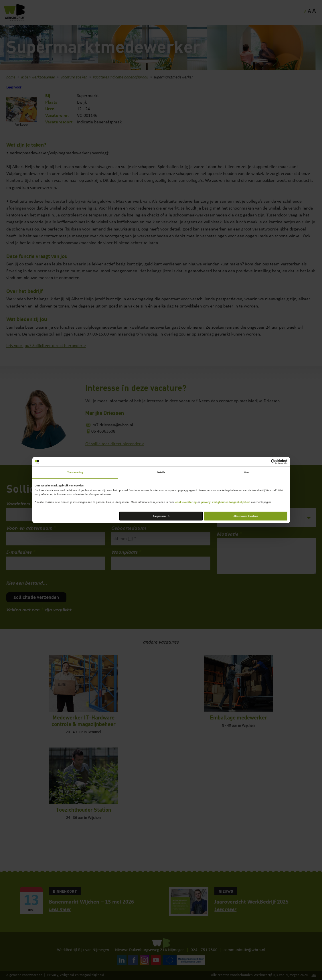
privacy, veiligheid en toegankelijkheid (226, 502)
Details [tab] (161, 473)
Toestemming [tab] (75, 473)
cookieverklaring (186, 502)
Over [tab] (247, 473)
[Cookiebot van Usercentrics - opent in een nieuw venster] (262, 462)
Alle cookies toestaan (246, 516)
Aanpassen (161, 516)
